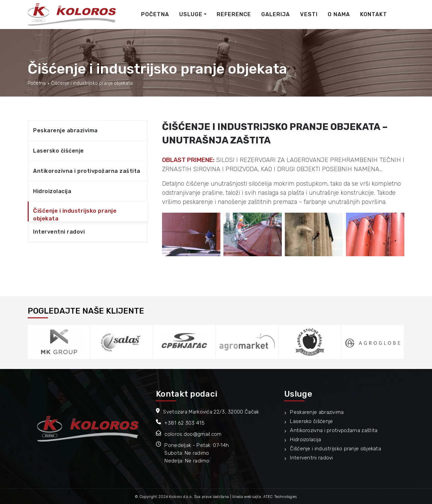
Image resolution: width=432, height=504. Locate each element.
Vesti (309, 14)
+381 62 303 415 (184, 423)
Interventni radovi (59, 232)
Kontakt (374, 14)
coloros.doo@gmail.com (193, 434)
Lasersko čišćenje (59, 151)
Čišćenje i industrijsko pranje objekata (75, 215)
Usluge (191, 14)
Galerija (276, 14)
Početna (155, 14)
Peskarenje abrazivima (65, 130)
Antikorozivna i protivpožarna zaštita (87, 171)
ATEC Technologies (280, 497)
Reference (234, 14)
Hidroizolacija (52, 191)
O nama (339, 14)
